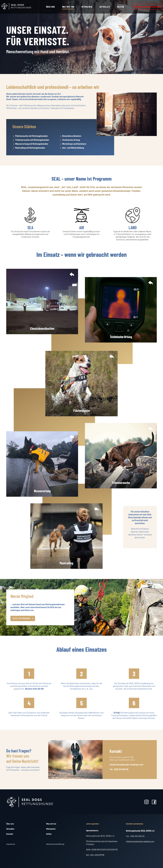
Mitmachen (87, 7)
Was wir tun (68, 7)
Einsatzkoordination (72, 136)
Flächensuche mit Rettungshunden (31, 136)
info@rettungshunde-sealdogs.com (140, 841)
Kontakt (10, 834)
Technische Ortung (71, 140)
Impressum (11, 844)
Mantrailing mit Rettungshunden (30, 148)
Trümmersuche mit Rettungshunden (32, 140)
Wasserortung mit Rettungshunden (32, 144)
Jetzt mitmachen (23, 618)
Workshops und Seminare (74, 144)
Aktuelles (105, 7)
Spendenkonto (92, 830)
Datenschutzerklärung (55, 844)
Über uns (51, 7)
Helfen (121, 7)
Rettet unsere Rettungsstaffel (148, 7)
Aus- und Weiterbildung (73, 148)
